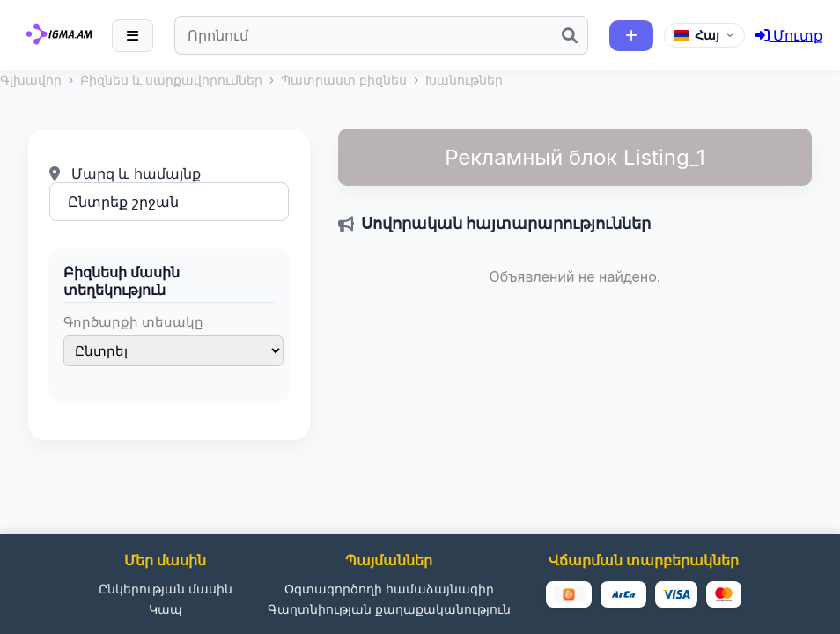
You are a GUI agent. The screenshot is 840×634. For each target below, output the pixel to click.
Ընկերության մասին (166, 589)
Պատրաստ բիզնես (344, 80)
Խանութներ (464, 80)
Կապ (166, 609)
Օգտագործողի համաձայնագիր (389, 589)
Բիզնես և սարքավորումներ (171, 80)
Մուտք (789, 35)
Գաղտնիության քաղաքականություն (389, 609)
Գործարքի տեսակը (133, 322)
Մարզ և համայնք (125, 173)
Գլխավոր (31, 80)
